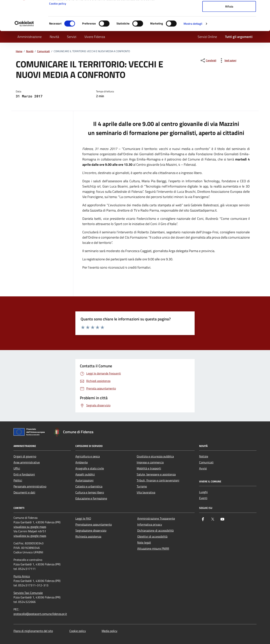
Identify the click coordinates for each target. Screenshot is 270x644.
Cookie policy (58, 32)
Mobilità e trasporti (149, 468)
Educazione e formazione (91, 498)
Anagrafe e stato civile (90, 468)
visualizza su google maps (30, 527)
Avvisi (203, 468)
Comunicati (206, 462)
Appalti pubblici (85, 474)
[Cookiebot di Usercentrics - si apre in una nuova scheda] (24, 52)
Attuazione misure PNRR (153, 548)
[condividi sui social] (208, 60)
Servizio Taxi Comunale (28, 593)
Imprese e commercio (150, 462)
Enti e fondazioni (24, 474)
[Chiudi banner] (264, 6)
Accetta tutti (229, 10)
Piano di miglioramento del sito (33, 631)
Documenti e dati (24, 492)
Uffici (17, 468)
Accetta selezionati (229, 22)
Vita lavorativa (146, 492)
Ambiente (82, 462)
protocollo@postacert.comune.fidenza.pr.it (40, 614)
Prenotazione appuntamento (94, 524)
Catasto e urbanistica (89, 486)
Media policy (109, 631)
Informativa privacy (150, 524)
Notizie (204, 456)
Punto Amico (22, 576)
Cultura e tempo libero (90, 492)
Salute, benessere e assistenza (156, 474)
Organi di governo (25, 456)
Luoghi (203, 492)
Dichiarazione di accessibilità (155, 530)
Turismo (142, 486)
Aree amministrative (27, 462)
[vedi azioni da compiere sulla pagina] (227, 60)
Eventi (203, 498)
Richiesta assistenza (88, 536)
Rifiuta (229, 34)
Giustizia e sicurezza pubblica (155, 456)
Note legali (144, 542)
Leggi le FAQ (83, 518)
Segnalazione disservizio (91, 530)
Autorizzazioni (84, 480)
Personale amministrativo (30, 486)
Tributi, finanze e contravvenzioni (158, 480)
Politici (18, 480)
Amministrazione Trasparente (156, 518)
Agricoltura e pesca (88, 456)
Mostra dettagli (193, 52)
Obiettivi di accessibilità (152, 536)
